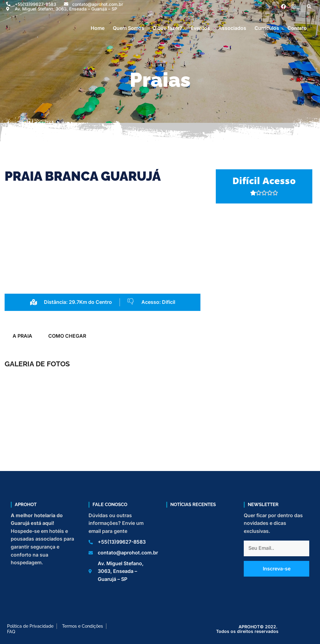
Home (98, 28)
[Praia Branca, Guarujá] (264, 267)
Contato (297, 28)
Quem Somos (128, 28)
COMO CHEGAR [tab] (67, 336)
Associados (232, 28)
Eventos (200, 28)
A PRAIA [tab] (22, 336)
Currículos (267, 28)
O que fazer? (167, 28)
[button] (309, 6)
